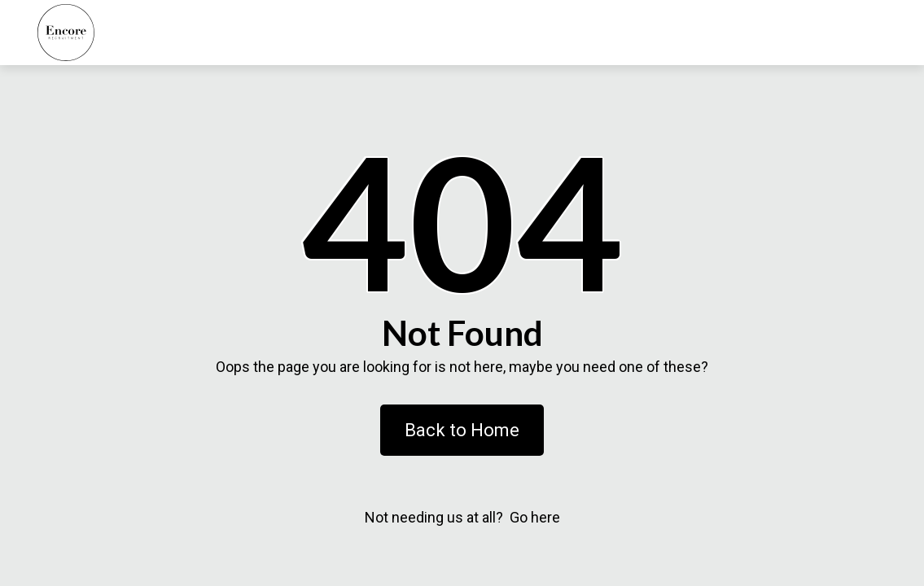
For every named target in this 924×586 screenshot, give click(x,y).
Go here (535, 517)
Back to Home (462, 430)
